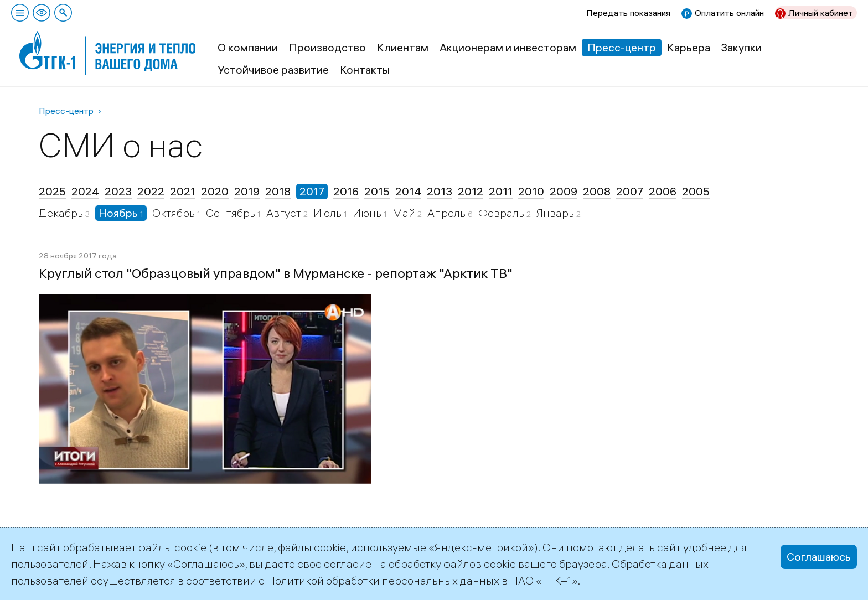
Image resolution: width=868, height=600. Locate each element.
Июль (329, 213)
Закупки (742, 47)
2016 (346, 191)
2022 (151, 191)
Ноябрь (119, 213)
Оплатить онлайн (729, 13)
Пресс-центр (622, 47)
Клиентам (403, 47)
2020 (215, 191)
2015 (377, 191)
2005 (696, 191)
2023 (118, 191)
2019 (247, 191)
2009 (564, 191)
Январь (556, 213)
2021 (183, 191)
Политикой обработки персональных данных (383, 580)
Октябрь (175, 213)
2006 (663, 191)
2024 (85, 191)
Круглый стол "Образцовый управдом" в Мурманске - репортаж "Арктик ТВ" (276, 273)
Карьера (689, 47)
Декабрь (62, 213)
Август (285, 213)
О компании (248, 47)
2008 (597, 191)
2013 (440, 191)
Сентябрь (232, 213)
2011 (501, 191)
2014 (408, 191)
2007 (630, 191)
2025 (52, 191)
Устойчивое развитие (273, 69)
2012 (471, 191)
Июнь (368, 213)
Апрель (448, 213)
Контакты (365, 69)
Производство (327, 47)
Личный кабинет (821, 13)
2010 (531, 191)
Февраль (502, 213)
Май (405, 213)
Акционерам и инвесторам (508, 47)
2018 (278, 191)
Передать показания (628, 13)
